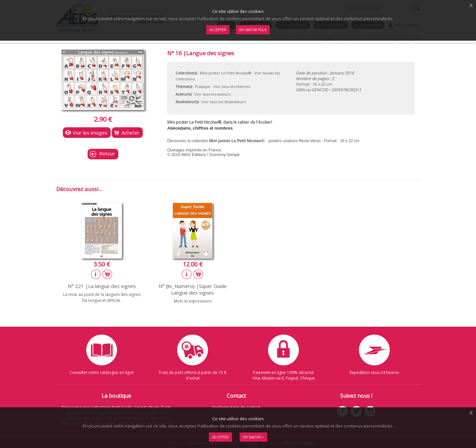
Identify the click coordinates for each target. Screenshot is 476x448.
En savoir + (253, 437)
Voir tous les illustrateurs (224, 102)
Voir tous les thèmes (232, 86)
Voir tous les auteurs (213, 94)
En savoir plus (253, 30)
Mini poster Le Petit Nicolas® (226, 73)
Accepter (220, 437)
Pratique (203, 86)
